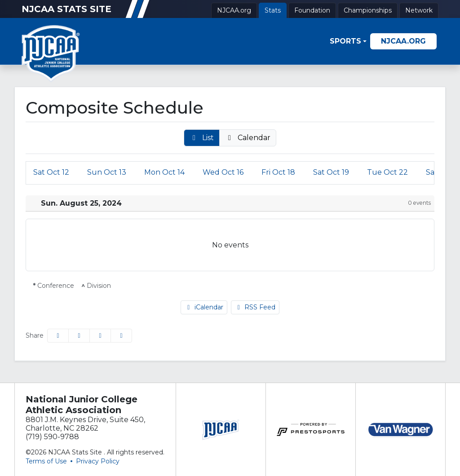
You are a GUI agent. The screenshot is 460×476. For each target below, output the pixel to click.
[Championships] (368, 10)
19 (331, 172)
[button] (348, 41)
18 (278, 172)
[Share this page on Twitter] (79, 336)
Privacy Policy (98, 461)
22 (387, 172)
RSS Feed (255, 307)
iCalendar (204, 307)
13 (107, 172)
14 (164, 172)
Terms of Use (46, 461)
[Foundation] (312, 10)
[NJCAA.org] (234, 10)
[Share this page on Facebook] (58, 336)
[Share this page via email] (100, 336)
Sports (345, 41)
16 (223, 172)
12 (51, 172)
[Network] (419, 10)
